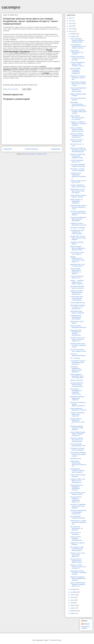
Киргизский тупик (76, 459)
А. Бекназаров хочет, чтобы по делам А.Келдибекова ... (77, 298)
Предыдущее (56, 149)
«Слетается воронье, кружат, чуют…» (77, 277)
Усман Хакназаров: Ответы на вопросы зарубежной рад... (77, 40)
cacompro (11, 7)
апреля (73, 605)
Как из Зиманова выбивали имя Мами (78, 517)
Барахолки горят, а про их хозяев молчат (77, 265)
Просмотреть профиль (86, 627)
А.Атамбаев (46, 73)
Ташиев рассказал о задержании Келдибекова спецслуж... (77, 487)
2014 (71, 29)
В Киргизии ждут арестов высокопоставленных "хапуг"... (78, 207)
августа (73, 595)
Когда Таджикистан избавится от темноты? (78, 409)
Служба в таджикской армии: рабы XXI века (78, 186)
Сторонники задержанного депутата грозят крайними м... (76, 369)
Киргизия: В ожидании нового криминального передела (78, 579)
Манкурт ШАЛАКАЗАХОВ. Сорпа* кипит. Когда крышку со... (77, 259)
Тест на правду (75, 358)
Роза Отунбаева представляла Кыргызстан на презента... (76, 271)
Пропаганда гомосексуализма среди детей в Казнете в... (78, 105)
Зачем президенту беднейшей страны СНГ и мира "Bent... (77, 376)
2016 (71, 23)
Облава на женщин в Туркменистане (77, 141)
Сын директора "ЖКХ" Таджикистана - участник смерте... (77, 232)
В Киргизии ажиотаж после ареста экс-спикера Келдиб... (77, 440)
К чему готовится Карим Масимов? (78, 476)
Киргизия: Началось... (77, 380)
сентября (74, 592)
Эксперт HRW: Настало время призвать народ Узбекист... (78, 238)
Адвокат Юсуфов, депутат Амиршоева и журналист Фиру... (78, 248)
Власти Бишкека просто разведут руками (78, 493)
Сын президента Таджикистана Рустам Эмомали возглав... (78, 46)
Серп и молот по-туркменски (76, 533)
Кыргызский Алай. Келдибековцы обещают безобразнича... (76, 333)
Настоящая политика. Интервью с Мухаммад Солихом (78, 573)
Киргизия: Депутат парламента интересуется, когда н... (77, 421)
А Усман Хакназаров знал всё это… (77, 161)
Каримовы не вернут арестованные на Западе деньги (77, 292)
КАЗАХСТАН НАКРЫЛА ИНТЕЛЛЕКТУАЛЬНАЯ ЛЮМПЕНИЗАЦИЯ (78, 150)
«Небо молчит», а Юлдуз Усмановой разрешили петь (78, 522)
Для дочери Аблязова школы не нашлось (77, 287)
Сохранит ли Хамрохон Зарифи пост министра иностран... (78, 124)
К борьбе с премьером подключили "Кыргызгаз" (77, 414)
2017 (71, 21)
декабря (73, 34)
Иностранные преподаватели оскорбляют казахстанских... (76, 391)
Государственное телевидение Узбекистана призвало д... (78, 176)
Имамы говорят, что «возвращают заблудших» (76, 201)
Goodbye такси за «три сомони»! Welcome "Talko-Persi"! (77, 339)
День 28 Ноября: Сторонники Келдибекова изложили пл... (76, 71)
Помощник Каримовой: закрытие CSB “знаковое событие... (78, 64)
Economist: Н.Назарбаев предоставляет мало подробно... (78, 506)
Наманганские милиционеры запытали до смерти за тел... (78, 464)
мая (72, 603)
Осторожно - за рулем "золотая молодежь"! (78, 170)
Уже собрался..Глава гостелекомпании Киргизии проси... (77, 549)
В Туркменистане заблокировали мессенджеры (76, 317)
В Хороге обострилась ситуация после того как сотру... (77, 58)
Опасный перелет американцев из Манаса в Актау (76, 561)
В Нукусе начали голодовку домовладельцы (76, 539)
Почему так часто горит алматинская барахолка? (78, 555)
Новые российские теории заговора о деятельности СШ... (77, 130)
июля (72, 597)
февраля (74, 611)
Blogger (59, 640)
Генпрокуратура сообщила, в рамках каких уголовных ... (77, 470)
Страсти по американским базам (78, 355)
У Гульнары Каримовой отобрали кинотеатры (78, 165)
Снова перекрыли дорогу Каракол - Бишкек (78, 196)
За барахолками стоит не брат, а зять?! (78, 182)
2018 (71, 18)
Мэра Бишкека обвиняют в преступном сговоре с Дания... (78, 454)
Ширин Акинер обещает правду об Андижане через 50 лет (78, 584)
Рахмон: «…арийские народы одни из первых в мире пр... (77, 282)
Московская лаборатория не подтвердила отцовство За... (78, 512)
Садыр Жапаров (14, 51)
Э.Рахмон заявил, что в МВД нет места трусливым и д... (78, 481)
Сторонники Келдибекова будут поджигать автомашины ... (78, 219)
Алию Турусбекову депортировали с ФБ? (78, 445)
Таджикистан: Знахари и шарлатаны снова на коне (78, 78)
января (73, 613)
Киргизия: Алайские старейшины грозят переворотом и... (77, 135)
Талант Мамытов (25, 51)
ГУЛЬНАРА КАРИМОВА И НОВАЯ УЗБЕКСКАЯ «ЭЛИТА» (78, 112)
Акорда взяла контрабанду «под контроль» (77, 52)
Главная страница (31, 149)
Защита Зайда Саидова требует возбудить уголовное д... (78, 434)
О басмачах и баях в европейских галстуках (78, 224)
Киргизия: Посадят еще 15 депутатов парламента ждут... (78, 156)
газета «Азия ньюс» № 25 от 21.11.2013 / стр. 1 (24, 85)
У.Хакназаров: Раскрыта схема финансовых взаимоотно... (78, 362)
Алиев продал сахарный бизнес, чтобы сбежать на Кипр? (78, 84)
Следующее (7, 149)
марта (73, 608)
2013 (71, 31)
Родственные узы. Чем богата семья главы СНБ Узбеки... (77, 191)
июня (72, 600)
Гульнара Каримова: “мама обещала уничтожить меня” (77, 385)
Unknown (87, 624)
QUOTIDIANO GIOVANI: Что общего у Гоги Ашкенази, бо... (78, 307)
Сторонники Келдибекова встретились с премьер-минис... (78, 90)
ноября (73, 36)
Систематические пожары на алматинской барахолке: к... (76, 499)
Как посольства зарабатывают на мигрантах (76, 528)
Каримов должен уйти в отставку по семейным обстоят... (78, 345)
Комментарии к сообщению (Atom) (37, 154)
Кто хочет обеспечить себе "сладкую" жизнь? (78, 350)
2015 (71, 26)
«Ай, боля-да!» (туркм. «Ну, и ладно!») (77, 253)
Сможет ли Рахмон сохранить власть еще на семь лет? (78, 567)
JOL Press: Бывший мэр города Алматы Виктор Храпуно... (78, 213)
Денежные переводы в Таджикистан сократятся (77, 398)
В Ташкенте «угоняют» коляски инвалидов (77, 449)
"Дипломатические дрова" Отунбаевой (77, 312)
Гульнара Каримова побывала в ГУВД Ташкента (77, 428)
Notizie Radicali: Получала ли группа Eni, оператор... (77, 118)
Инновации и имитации (78, 228)
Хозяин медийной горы (78, 303)
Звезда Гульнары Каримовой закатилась (78, 327)
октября (73, 589)
